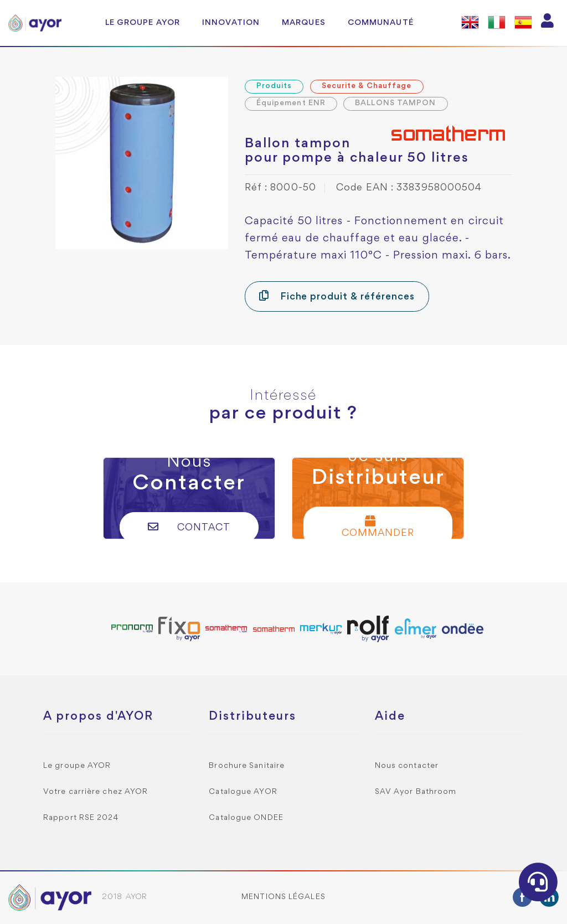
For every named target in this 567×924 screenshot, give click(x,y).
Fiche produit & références (337, 296)
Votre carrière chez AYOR (96, 792)
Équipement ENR (291, 103)
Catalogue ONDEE (246, 818)
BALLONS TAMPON (395, 103)
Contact (189, 527)
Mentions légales (283, 897)
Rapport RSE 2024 (81, 818)
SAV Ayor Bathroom (416, 792)
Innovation (231, 23)
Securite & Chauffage (367, 86)
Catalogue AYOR (243, 792)
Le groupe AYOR (143, 23)
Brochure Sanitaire (247, 766)
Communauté (381, 23)
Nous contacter (407, 766)
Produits (274, 86)
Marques (304, 23)
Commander (378, 527)
